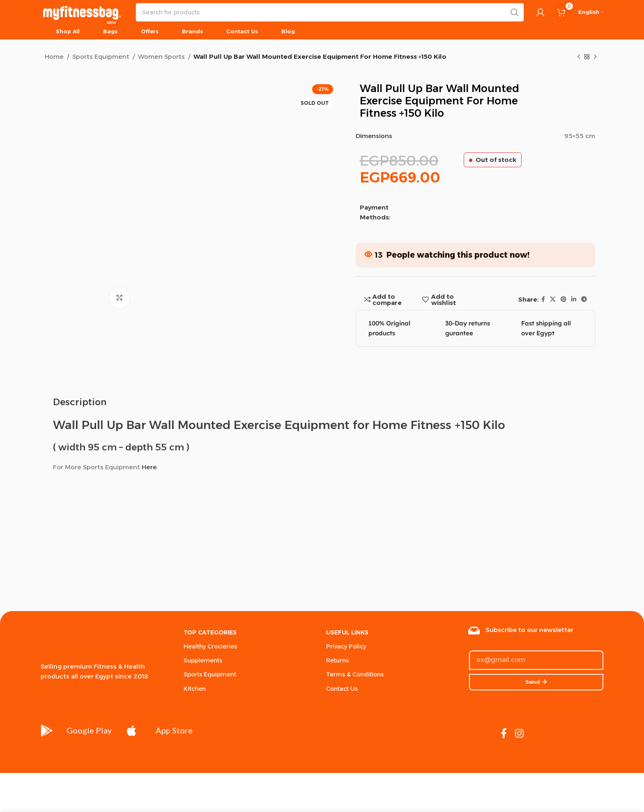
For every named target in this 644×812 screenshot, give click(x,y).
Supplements (203, 660)
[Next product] (595, 57)
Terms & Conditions (355, 674)
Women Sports (161, 57)
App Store (174, 730)
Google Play (89, 730)
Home (54, 57)
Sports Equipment (101, 57)
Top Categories (210, 632)
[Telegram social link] (584, 299)
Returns (337, 660)
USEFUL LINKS (347, 632)
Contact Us (342, 689)
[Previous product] (579, 57)
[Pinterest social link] (563, 299)
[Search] (330, 12)
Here (149, 467)
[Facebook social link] (543, 299)
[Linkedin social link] (574, 299)
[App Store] (132, 731)
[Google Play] (47, 731)
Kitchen (195, 689)
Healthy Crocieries (210, 646)
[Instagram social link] (519, 734)
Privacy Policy (346, 646)
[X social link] (553, 299)
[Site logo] (82, 12)
